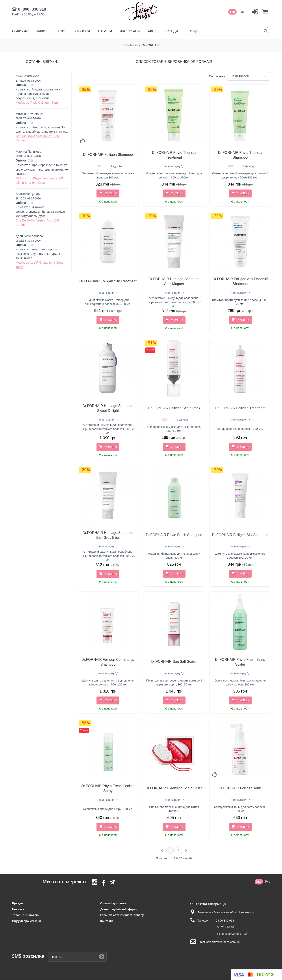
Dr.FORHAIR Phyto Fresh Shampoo (174, 535)
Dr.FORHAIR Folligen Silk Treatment (108, 281)
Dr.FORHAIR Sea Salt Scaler (174, 662)
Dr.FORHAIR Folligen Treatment (240, 408)
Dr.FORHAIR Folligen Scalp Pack (174, 408)
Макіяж (43, 31)
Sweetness (130, 45)
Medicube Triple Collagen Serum (38, 103)
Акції (152, 31)
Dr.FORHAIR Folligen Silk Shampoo (240, 535)
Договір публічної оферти (119, 909)
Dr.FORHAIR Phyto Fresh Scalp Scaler (240, 662)
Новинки (18, 909)
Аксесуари (130, 31)
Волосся (82, 31)
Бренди (171, 31)
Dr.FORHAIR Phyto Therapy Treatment (174, 155)
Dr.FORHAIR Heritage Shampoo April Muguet (174, 281)
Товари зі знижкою (25, 915)
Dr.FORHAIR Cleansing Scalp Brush (174, 788)
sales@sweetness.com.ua (223, 942)
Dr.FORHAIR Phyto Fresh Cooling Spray (108, 788)
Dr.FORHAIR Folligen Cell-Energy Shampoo (108, 662)
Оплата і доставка (113, 903)
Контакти (107, 921)
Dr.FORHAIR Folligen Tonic (240, 788)
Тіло (62, 31)
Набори (105, 31)
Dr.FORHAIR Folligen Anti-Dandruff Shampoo (240, 281)
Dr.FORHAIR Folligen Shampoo (108, 155)
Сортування (217, 76)
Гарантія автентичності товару (122, 915)
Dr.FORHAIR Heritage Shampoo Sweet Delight (108, 408)
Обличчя (20, 31)
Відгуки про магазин (27, 921)
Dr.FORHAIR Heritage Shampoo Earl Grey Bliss (108, 535)
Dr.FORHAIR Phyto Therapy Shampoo (240, 155)
